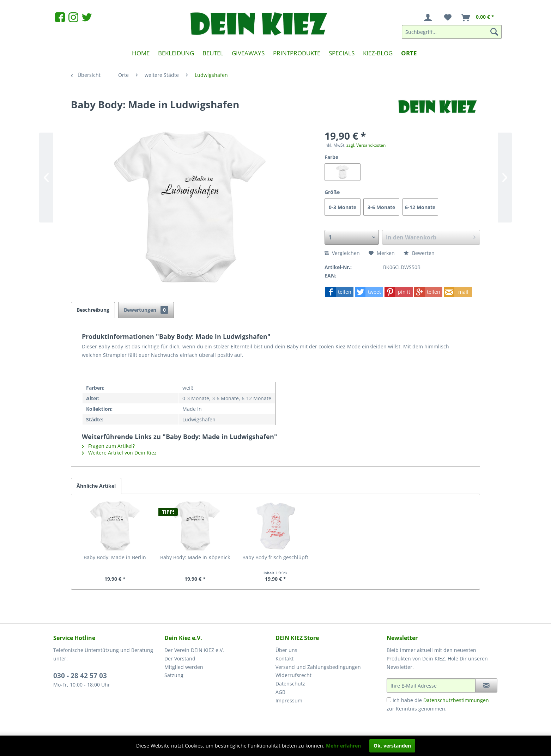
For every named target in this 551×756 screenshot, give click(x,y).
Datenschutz (290, 684)
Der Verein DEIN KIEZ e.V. (194, 650)
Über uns (286, 650)
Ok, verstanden (392, 746)
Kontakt (284, 659)
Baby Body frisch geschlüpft (275, 557)
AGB (280, 692)
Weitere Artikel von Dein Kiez (119, 453)
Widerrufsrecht (293, 675)
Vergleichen (342, 253)
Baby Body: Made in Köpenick (195, 557)
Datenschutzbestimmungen (456, 700)
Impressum (289, 700)
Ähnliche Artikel (96, 486)
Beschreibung (93, 310)
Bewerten (419, 253)
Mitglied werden (184, 667)
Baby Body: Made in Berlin (115, 557)
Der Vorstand (180, 659)
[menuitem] (429, 18)
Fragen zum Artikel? (108, 446)
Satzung (174, 675)
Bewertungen (146, 310)
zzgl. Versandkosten (366, 145)
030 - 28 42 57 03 (80, 676)
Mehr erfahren (343, 746)
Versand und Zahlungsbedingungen (318, 667)
